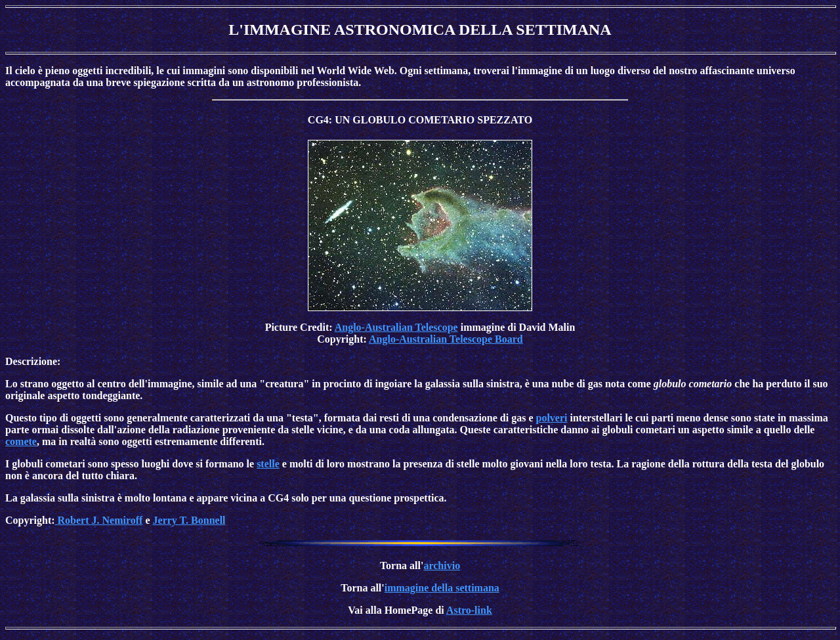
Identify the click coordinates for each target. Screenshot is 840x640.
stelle (268, 464)
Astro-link (469, 610)
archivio (442, 565)
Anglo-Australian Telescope (396, 327)
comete (21, 441)
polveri (552, 418)
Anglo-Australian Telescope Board (446, 339)
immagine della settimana (442, 588)
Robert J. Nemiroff (99, 520)
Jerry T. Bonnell (189, 520)
